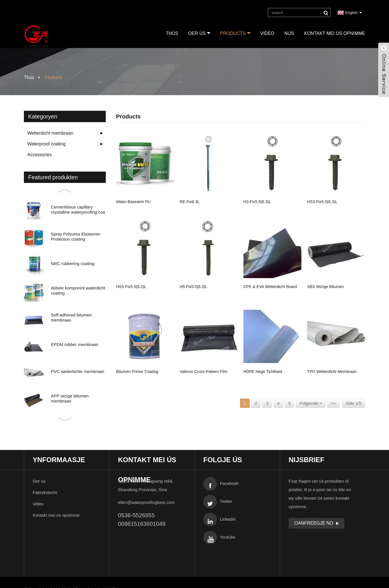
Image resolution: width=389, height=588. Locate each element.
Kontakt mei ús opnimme (335, 33)
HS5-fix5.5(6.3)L (131, 286)
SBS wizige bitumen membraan (325, 287)
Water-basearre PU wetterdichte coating (135, 203)
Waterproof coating (46, 144)
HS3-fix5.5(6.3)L (322, 201)
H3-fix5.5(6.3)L (257, 201)
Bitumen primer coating (137, 371)
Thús (172, 33)
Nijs (289, 33)
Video (267, 33)
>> (333, 403)
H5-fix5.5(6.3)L (194, 286)
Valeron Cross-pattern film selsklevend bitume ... (204, 372)
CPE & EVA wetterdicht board (270, 286)
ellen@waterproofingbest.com (146, 502)
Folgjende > (311, 403)
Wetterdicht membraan (50, 133)
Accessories (40, 155)
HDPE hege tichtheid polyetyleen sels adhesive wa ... (270, 372)
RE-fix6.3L (190, 201)
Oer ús (199, 33)
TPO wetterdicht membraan (332, 371)
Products (235, 33)
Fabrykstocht (45, 492)
